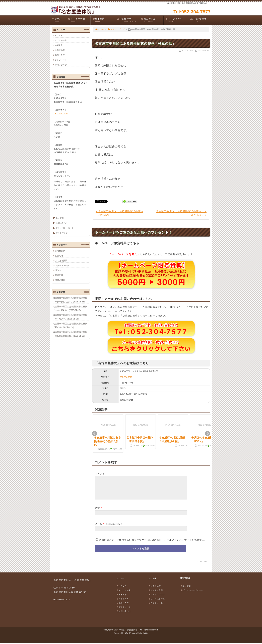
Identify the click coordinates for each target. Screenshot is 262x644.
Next (208, 434)
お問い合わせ (201, 20)
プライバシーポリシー (66, 228)
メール (99, 528)
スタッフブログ (116, 29)
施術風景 (104, 20)
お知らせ (59, 256)
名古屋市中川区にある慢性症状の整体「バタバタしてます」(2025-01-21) (70, 300)
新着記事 (59, 275)
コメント (100, 474)
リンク (58, 270)
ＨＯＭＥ (59, 36)
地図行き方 (152, 20)
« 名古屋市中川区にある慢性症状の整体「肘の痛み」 (119, 213)
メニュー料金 (79, 20)
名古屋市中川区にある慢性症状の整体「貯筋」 (107, 441)
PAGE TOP (202, 565)
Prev (95, 434)
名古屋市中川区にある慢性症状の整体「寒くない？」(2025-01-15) (70, 317)
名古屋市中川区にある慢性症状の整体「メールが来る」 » (181, 213)
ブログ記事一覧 (157, 603)
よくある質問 (61, 260)
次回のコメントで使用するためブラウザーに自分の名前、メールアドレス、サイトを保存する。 (153, 544)
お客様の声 (128, 20)
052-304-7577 (126, 377)
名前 (97, 512)
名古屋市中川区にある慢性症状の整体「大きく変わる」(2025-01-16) (70, 308)
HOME (100, 29)
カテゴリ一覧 (156, 607)
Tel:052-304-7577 (192, 12)
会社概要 (60, 218)
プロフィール (176, 20)
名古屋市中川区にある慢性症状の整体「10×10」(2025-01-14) (70, 325)
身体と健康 (60, 280)
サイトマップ (62, 233)
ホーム (59, 20)
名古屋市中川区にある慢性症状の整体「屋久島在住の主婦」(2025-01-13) (70, 334)
